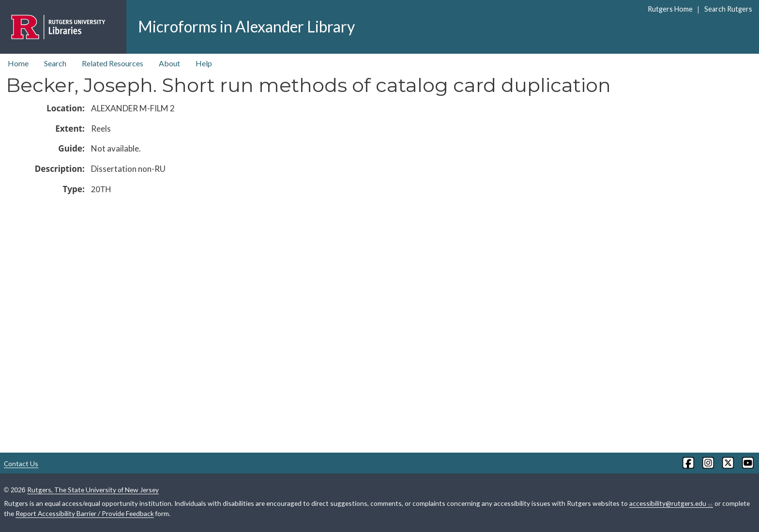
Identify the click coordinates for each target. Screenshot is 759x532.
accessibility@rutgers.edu (671, 503)
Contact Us (21, 464)
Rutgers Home (670, 9)
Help (204, 63)
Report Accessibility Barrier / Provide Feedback (85, 513)
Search (55, 63)
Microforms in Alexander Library (246, 26)
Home (18, 63)
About (169, 63)
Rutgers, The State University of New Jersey (93, 490)
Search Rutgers (728, 9)
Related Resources (113, 63)
